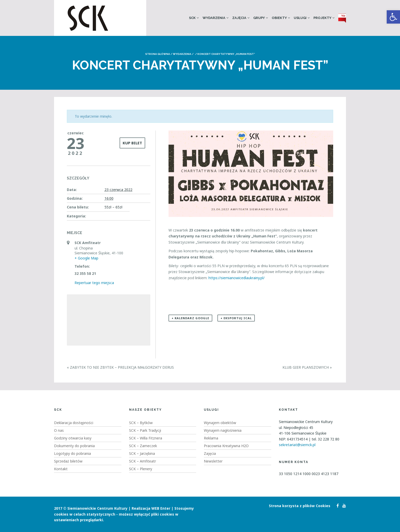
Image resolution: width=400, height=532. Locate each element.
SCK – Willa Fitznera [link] (146, 438)
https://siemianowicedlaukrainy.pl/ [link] (237, 278)
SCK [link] (192, 18)
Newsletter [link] (213, 461)
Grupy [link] (259, 18)
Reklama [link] (211, 438)
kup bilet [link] (132, 143)
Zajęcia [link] (239, 18)
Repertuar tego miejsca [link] (94, 283)
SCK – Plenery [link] (141, 469)
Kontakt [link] (61, 469)
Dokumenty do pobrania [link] (74, 446)
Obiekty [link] (279, 18)
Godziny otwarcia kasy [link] (73, 438)
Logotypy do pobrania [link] (72, 453)
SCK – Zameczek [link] (143, 446)
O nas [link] (59, 430)
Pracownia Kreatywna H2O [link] (226, 446)
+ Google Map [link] (86, 258)
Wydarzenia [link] (214, 18)
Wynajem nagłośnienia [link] (223, 430)
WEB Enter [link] (161, 508)
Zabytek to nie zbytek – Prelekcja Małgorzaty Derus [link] (120, 367)
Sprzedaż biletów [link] (68, 461)
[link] (393, 17)
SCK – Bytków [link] (141, 423)
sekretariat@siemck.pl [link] (297, 445)
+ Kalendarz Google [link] (190, 318)
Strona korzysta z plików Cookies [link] (300, 506)
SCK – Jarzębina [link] (142, 453)
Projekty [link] (322, 18)
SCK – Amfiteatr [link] (143, 461)
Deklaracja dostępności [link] (74, 423)
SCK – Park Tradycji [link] (145, 430)
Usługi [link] (300, 18)
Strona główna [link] (158, 54)
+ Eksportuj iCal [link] (236, 318)
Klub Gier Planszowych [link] (307, 367)
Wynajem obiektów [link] (220, 423)
